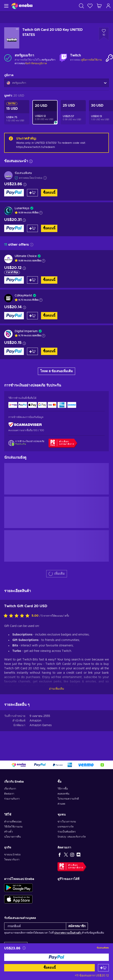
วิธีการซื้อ (63, 789)
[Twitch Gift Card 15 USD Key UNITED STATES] (17, 112)
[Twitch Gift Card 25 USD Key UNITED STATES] (73, 112)
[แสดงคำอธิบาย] (41, 213)
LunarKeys (22, 208)
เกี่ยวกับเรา (10, 789)
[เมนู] (6, 6)
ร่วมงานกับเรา (12, 799)
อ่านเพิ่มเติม (56, 689)
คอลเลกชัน (63, 794)
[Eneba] (22, 6)
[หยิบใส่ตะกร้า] (103, 968)
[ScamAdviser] (25, 425)
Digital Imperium (26, 331)
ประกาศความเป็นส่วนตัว (68, 933)
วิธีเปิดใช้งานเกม (13, 827)
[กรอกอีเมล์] (35, 926)
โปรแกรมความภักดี (68, 799)
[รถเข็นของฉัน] (99, 6)
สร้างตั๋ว (8, 832)
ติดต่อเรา (9, 794)
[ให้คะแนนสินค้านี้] (18, 616)
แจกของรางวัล (65, 827)
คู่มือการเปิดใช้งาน (91, 60)
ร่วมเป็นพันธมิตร (67, 832)
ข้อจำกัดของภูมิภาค (36, 63)
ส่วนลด (61, 804)
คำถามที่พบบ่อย (13, 822)
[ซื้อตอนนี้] (56, 957)
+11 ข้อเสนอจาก (92, 976)
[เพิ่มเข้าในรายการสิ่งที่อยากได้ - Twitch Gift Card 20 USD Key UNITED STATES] (104, 34)
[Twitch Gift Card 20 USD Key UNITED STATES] (45, 112)
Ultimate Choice (26, 256)
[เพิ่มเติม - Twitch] (63, 58)
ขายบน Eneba (12, 855)
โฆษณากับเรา (12, 860)
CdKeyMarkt (23, 296)
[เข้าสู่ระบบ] (108, 6)
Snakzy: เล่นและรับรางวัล (72, 837)
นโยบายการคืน (12, 837)
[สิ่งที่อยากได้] (90, 6)
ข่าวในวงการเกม (67, 822)
